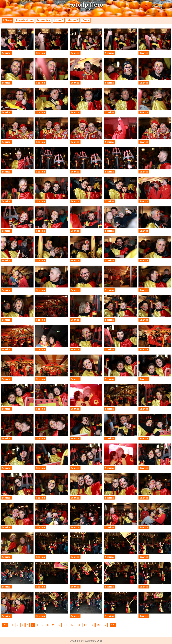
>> (113, 625)
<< (5, 625)
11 (65, 625)
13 (79, 625)
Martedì (73, 20)
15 (92, 625)
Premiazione (24, 20)
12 (72, 625)
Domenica (44, 20)
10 (59, 625)
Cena (86, 20)
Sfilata (7, 20)
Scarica (6, 53)
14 (85, 625)
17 (105, 625)
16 (98, 625)
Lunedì (59, 20)
